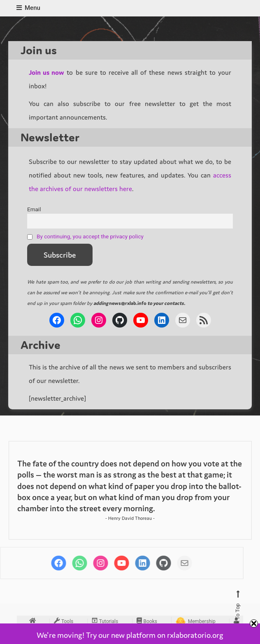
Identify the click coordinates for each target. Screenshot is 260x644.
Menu (28, 8)
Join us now (46, 73)
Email (34, 209)
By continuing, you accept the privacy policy (90, 236)
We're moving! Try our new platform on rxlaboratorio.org (130, 635)
